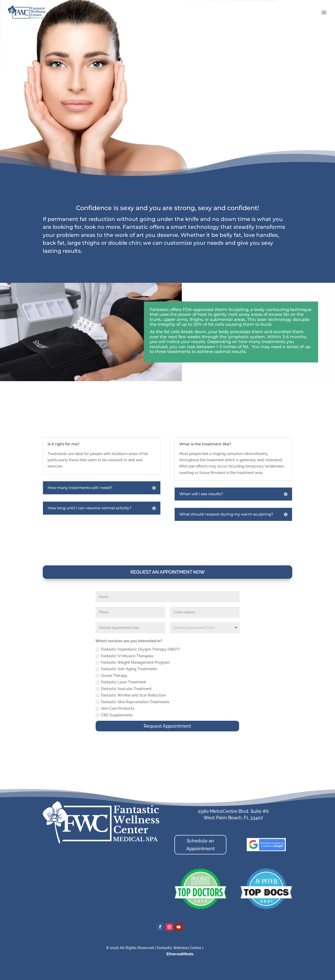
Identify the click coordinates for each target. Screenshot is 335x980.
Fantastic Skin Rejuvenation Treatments (132, 702)
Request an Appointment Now (167, 572)
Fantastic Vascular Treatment (123, 689)
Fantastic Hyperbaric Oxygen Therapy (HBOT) (138, 649)
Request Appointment (167, 726)
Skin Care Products (115, 709)
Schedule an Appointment (200, 845)
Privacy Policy (217, 948)
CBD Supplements (114, 715)
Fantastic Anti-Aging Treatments (126, 669)
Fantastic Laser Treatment (121, 682)
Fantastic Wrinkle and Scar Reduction (131, 695)
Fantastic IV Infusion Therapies (124, 656)
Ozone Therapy (111, 676)
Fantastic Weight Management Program (133, 663)
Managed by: (154, 954)
